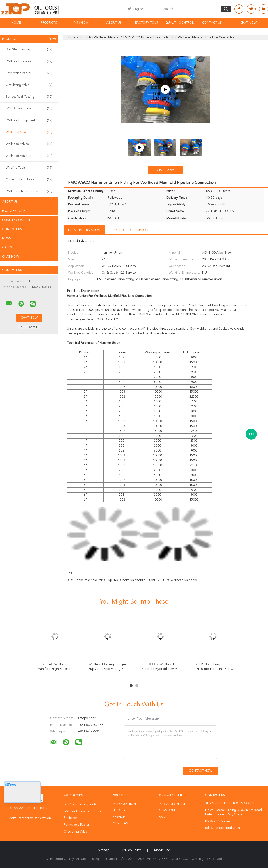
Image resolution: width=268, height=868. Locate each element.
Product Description (131, 230)
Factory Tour (147, 23)
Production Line (173, 804)
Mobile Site (162, 850)
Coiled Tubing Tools (29, 179)
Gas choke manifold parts (86, 580)
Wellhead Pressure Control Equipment (30, 61)
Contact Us (212, 23)
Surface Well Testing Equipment (29, 97)
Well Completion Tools (29, 191)
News (7, 238)
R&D (162, 817)
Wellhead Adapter (29, 156)
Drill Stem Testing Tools (29, 49)
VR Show (81, 23)
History (119, 810)
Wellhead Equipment (29, 120)
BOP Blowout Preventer (29, 109)
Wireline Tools (29, 168)
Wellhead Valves (29, 144)
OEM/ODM (167, 810)
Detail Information (84, 230)
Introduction (124, 804)
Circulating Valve (29, 85)
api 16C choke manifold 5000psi (131, 580)
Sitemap (104, 850)
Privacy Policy (132, 850)
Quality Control (179, 23)
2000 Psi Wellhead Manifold (177, 580)
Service (119, 817)
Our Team (121, 823)
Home (16, 23)
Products (49, 23)
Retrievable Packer (29, 73)
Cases (7, 247)
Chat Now (248, 23)
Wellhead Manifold (29, 132)
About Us (114, 23)
